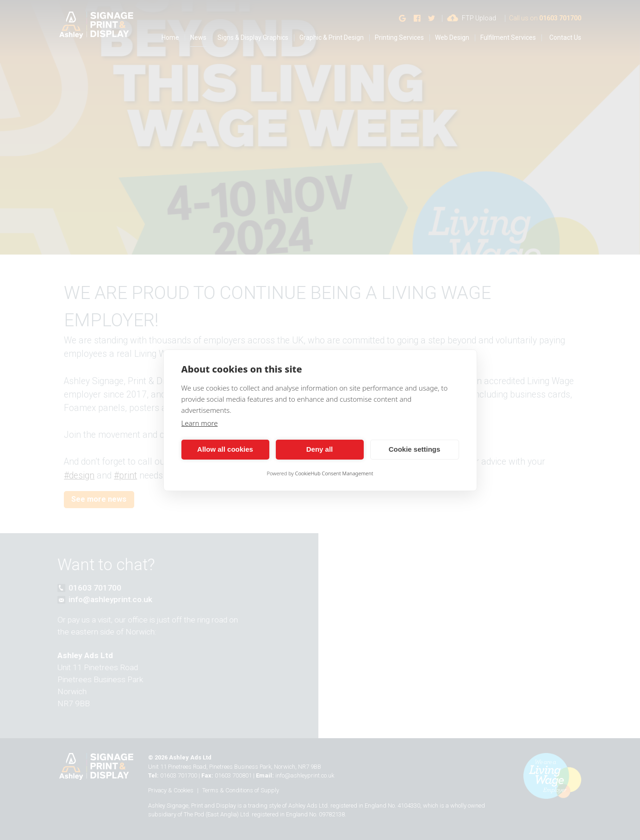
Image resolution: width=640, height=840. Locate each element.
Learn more (200, 423)
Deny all (320, 449)
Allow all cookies (225, 449)
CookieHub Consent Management (334, 473)
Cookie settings (415, 449)
